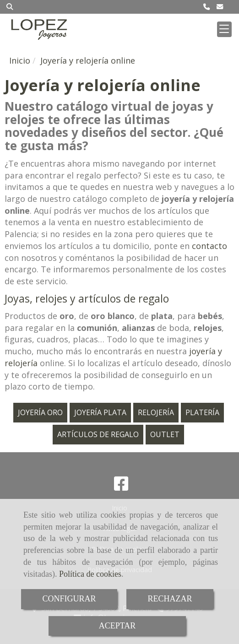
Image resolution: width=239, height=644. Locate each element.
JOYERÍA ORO (40, 412)
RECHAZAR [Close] (170, 599)
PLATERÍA (202, 412)
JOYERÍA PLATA (100, 412)
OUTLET (165, 434)
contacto (209, 246)
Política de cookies (90, 574)
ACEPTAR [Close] (117, 626)
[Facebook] (121, 487)
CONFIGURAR (69, 599)
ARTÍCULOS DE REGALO (98, 434)
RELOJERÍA (156, 412)
